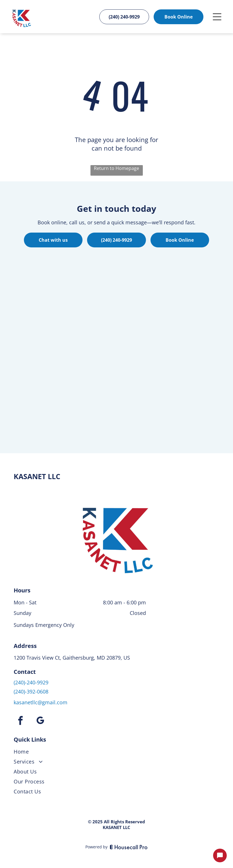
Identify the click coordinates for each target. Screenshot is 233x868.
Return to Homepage (116, 168)
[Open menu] (217, 17)
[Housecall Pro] (129, 847)
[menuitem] (116, 753)
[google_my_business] (40, 722)
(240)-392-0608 (31, 691)
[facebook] (20, 722)
